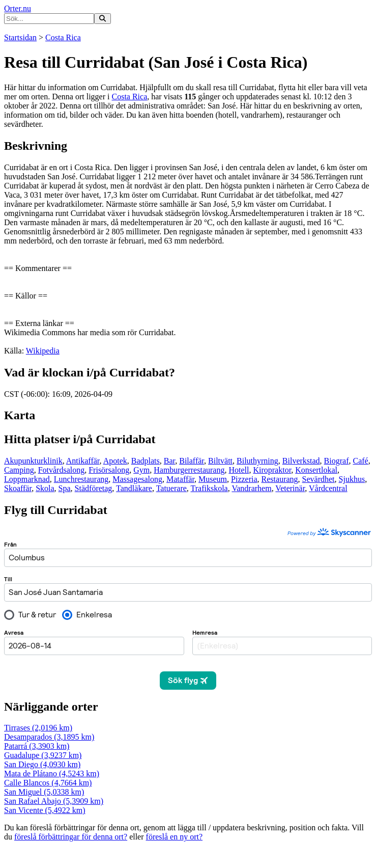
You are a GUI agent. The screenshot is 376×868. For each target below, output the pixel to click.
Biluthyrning (257, 461)
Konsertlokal (316, 470)
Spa (65, 488)
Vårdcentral (328, 488)
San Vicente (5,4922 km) (45, 810)
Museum (213, 479)
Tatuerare (171, 488)
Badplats (146, 461)
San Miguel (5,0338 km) (44, 792)
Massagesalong (137, 479)
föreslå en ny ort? (175, 837)
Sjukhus (352, 479)
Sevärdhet (319, 479)
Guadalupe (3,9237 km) (43, 755)
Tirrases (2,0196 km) (38, 728)
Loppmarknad (27, 479)
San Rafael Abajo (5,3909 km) (54, 801)
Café (360, 461)
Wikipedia (43, 351)
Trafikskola (209, 488)
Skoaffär (18, 488)
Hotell (239, 470)
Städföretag (94, 488)
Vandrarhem (251, 488)
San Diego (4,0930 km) (42, 764)
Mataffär (180, 479)
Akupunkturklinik (33, 461)
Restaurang (280, 479)
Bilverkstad (301, 461)
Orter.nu (18, 8)
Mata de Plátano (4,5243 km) (52, 774)
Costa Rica (63, 37)
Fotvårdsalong (62, 470)
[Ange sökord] (49, 19)
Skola (45, 488)
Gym (141, 470)
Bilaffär (192, 461)
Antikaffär (83, 461)
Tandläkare (134, 488)
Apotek (115, 461)
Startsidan (20, 37)
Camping (19, 470)
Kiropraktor (272, 470)
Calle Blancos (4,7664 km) (48, 783)
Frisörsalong (109, 470)
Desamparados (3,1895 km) (49, 737)
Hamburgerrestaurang (189, 470)
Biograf (337, 461)
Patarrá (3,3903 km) (37, 746)
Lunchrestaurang (81, 479)
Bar (169, 461)
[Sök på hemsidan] (103, 19)
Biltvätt (220, 461)
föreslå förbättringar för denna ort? (71, 837)
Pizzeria (244, 479)
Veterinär (290, 488)
